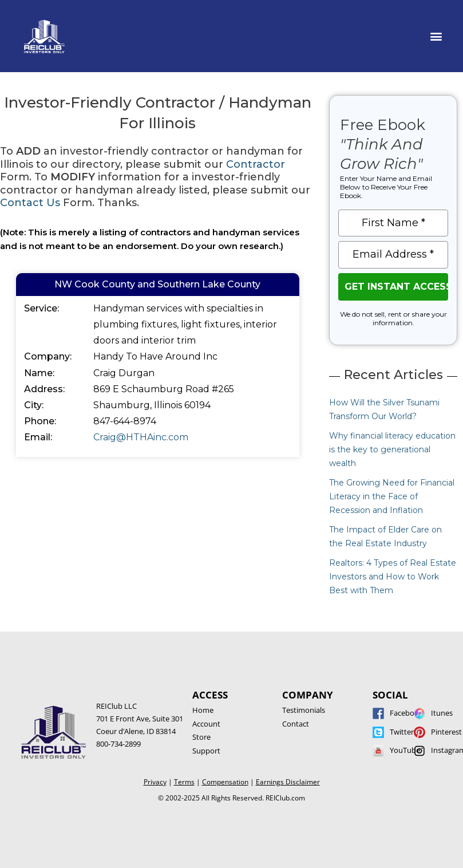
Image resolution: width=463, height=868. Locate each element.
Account (206, 724)
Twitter (402, 732)
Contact (296, 724)
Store (201, 737)
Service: (41, 308)
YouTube (405, 750)
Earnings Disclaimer (288, 782)
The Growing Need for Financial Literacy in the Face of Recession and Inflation (392, 496)
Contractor (256, 164)
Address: (44, 389)
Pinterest (446, 732)
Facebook (406, 713)
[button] (436, 36)
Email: (38, 437)
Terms (184, 782)
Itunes (442, 713)
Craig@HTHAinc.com (141, 437)
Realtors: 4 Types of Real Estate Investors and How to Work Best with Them (393, 577)
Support (206, 751)
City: (34, 405)
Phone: (40, 421)
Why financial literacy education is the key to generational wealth (392, 449)
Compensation (225, 782)
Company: (48, 356)
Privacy (155, 782)
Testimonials (304, 710)
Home (203, 710)
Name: (39, 373)
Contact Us (30, 203)
